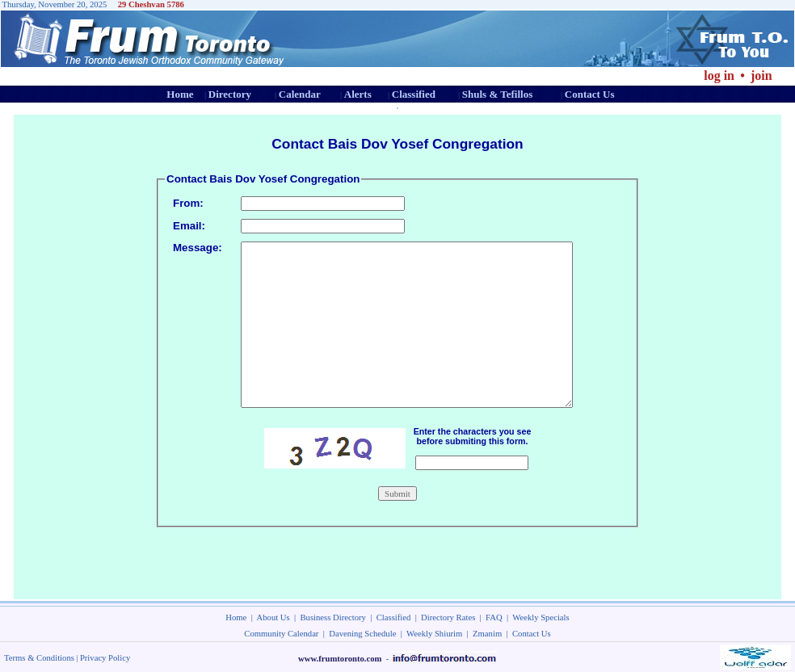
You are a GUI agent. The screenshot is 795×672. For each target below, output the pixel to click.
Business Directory (333, 617)
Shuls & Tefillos (497, 94)
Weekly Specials (541, 617)
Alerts (358, 94)
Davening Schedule (362, 634)
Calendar (300, 94)
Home (180, 94)
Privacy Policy (105, 658)
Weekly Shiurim (434, 634)
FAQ (494, 617)
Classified (414, 94)
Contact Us (590, 94)
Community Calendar (281, 634)
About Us (273, 617)
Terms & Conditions (39, 658)
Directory (230, 94)
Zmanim (487, 634)
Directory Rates (448, 617)
